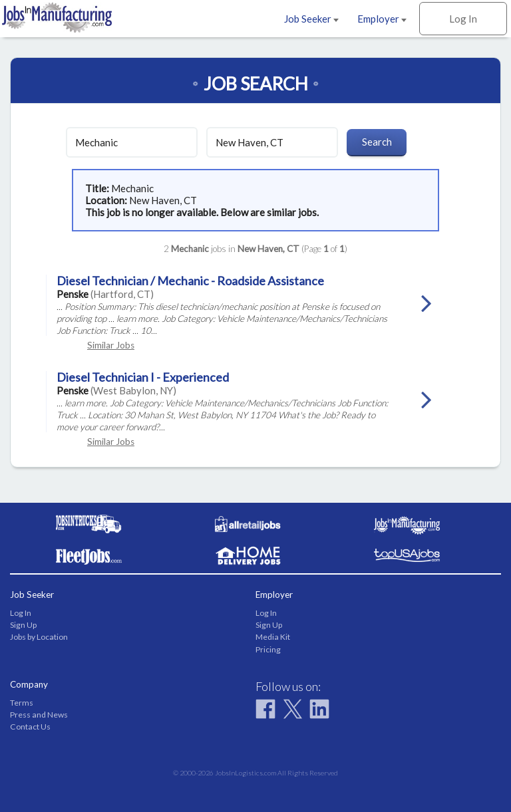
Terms (22, 703)
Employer (382, 19)
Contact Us (30, 727)
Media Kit (273, 637)
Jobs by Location (39, 637)
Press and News (39, 715)
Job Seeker (311, 19)
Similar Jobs (111, 345)
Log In (463, 19)
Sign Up (23, 625)
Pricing (268, 649)
